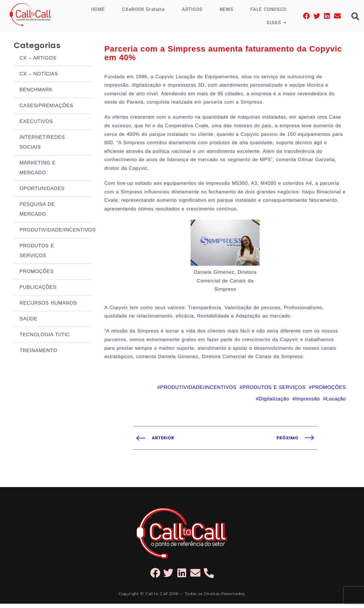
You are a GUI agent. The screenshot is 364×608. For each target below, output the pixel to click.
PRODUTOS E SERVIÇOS (37, 251)
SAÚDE (28, 319)
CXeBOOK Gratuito (143, 9)
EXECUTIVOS (36, 122)
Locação (336, 403)
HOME (97, 9)
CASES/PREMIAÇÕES (46, 106)
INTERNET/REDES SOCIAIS (42, 143)
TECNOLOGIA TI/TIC (45, 335)
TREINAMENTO (38, 351)
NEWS (226, 9)
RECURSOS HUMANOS (48, 304)
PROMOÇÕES (37, 272)
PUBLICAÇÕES (38, 288)
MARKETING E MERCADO (38, 168)
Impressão (308, 403)
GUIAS (277, 23)
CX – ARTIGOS (38, 59)
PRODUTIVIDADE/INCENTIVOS (55, 230)
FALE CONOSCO (269, 9)
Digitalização (274, 403)
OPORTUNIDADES (42, 189)
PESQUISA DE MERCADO (37, 210)
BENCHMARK (36, 90)
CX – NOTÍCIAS (39, 74)
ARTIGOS (192, 9)
